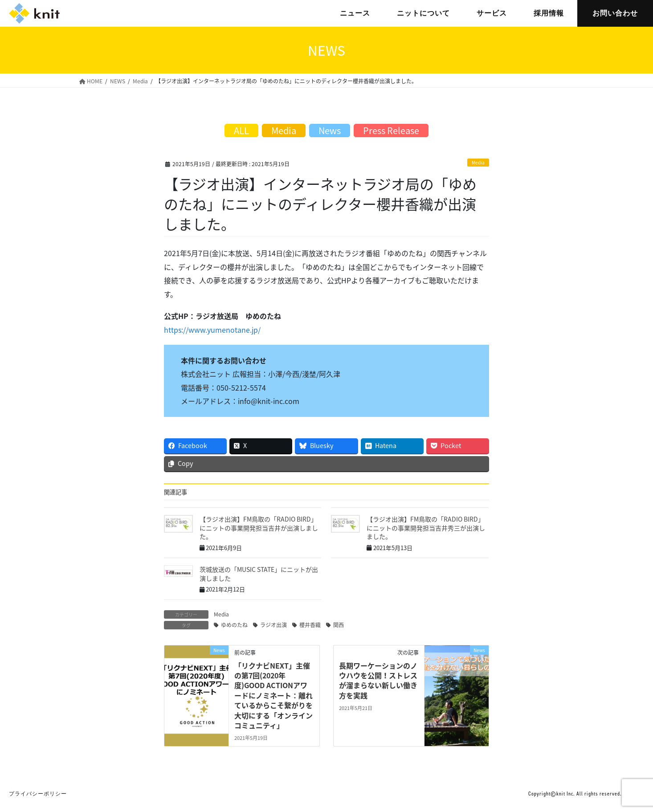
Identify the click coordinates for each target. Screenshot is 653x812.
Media (478, 162)
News (330, 130)
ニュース (355, 13)
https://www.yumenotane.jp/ (212, 330)
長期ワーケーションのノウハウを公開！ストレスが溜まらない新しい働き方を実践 (378, 680)
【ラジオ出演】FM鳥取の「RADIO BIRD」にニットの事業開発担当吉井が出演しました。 (259, 528)
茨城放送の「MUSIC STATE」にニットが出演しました (259, 574)
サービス (492, 13)
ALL (241, 130)
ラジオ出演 (273, 625)
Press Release (391, 130)
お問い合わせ (615, 13)
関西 (339, 625)
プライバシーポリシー (38, 794)
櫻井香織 (310, 625)
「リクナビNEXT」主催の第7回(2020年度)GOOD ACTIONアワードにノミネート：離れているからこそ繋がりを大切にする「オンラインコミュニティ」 (273, 695)
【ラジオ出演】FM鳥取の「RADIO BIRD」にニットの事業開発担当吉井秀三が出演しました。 (426, 528)
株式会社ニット (34, 13)
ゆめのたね (234, 625)
